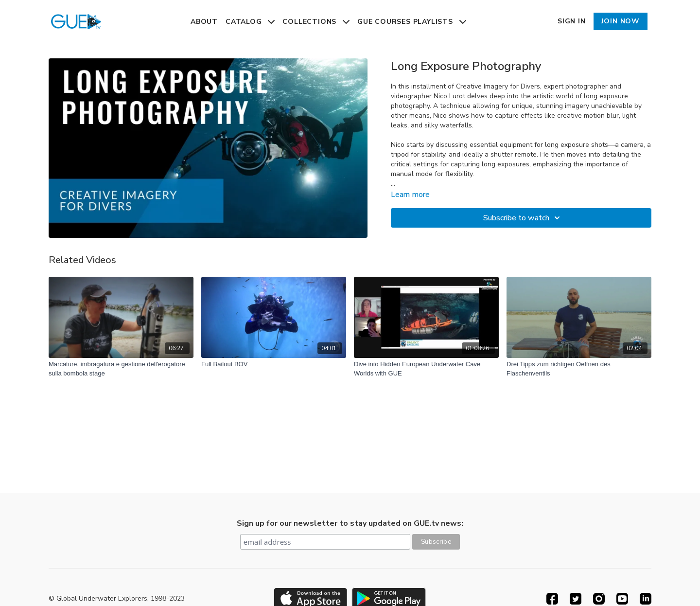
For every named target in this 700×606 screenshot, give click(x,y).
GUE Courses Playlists (412, 22)
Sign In (572, 21)
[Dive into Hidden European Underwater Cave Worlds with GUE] (426, 369)
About (204, 22)
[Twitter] (576, 599)
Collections (316, 22)
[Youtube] (622, 599)
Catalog (250, 22)
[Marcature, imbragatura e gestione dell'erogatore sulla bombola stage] (121, 369)
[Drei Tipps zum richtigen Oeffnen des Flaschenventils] (579, 369)
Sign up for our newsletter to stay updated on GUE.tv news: (350, 523)
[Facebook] (552, 599)
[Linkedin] (646, 599)
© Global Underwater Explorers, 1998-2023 (117, 599)
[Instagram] (599, 599)
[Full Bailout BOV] (274, 364)
